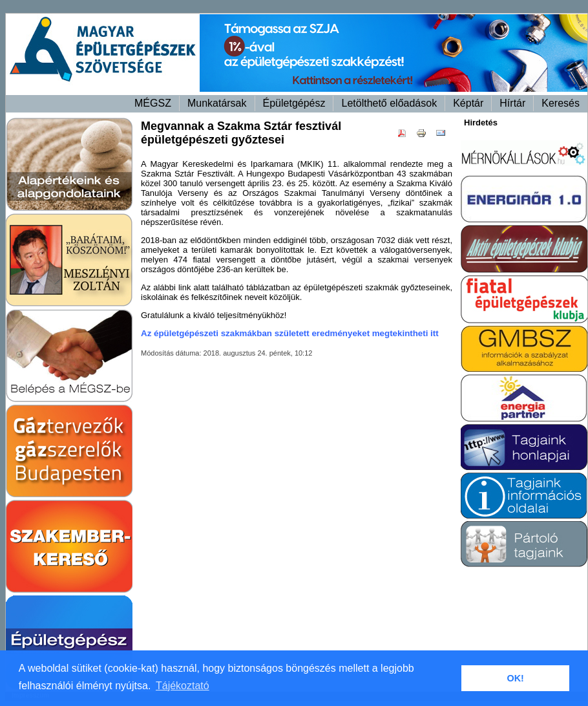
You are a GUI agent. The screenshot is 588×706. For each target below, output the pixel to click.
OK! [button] (515, 678)
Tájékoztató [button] (183, 686)
